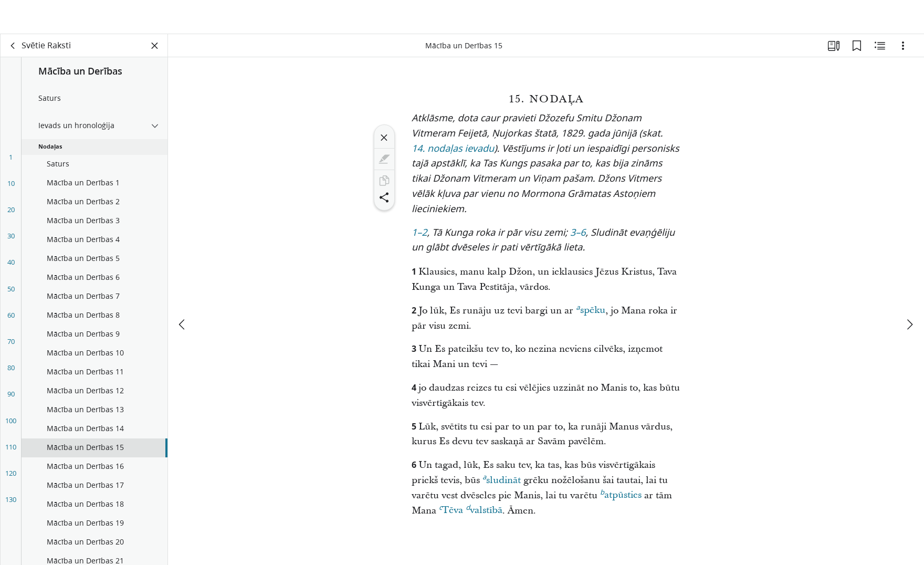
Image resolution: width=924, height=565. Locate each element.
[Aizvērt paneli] (155, 50)
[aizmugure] (13, 50)
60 (11, 320)
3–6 (578, 238)
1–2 (419, 238)
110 (11, 452)
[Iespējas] (903, 50)
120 (11, 478)
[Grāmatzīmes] (857, 50)
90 (11, 399)
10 (11, 188)
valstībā (484, 514)
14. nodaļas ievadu (453, 154)
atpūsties (621, 498)
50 (11, 294)
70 (11, 346)
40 (11, 267)
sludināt (502, 484)
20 (11, 214)
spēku (590, 313)
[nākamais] (909, 293)
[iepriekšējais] (183, 293)
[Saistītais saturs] (880, 50)
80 (11, 372)
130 (11, 504)
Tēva (451, 514)
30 (11, 240)
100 (11, 425)
